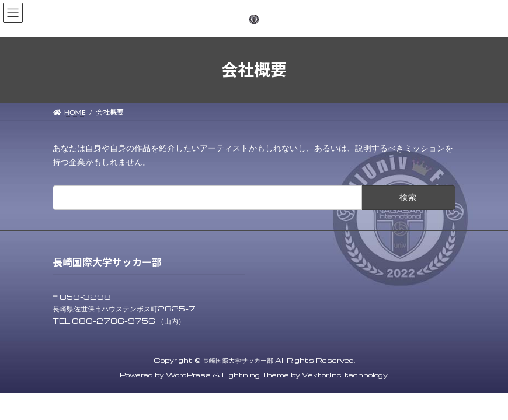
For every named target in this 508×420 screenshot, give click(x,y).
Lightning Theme (255, 375)
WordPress (188, 375)
